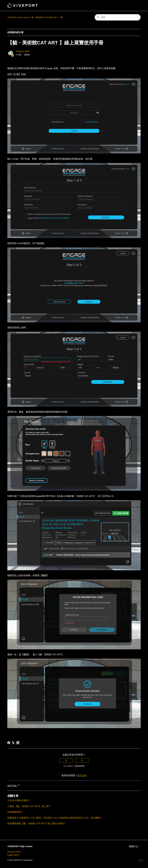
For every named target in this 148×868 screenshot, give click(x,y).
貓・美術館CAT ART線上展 (44, 17)
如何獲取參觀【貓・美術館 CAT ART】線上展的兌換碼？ (37, 823)
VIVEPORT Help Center (18, 17)
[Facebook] (9, 743)
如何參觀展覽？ (15, 812)
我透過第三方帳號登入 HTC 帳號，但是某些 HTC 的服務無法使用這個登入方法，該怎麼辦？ (55, 818)
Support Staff (22, 51)
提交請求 (82, 775)
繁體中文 (135, 846)
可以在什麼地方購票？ (19, 800)
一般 (61, 17)
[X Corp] (13, 743)
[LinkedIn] (18, 743)
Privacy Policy (14, 852)
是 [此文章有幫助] (66, 760)
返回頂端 (14, 785)
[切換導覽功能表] (135, 6)
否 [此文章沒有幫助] (82, 760)
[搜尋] (118, 17)
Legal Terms (13, 855)
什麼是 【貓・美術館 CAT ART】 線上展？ (29, 806)
